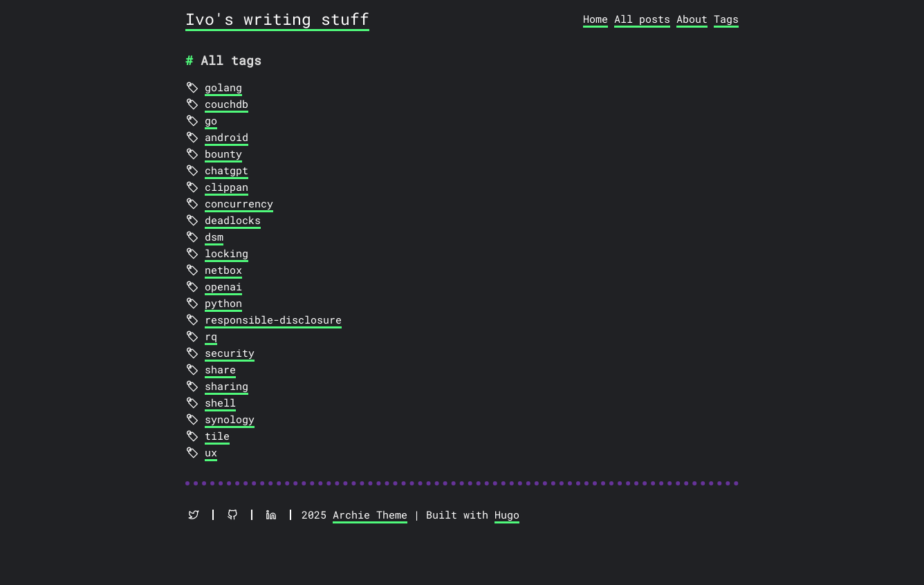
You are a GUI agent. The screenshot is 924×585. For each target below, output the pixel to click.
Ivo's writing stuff (277, 19)
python (223, 303)
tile (217, 436)
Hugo (507, 514)
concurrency (239, 203)
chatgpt (227, 170)
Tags (726, 19)
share (220, 369)
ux (211, 452)
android (227, 137)
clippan (227, 187)
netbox (223, 270)
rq (211, 336)
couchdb (227, 104)
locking (227, 253)
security (230, 353)
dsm (214, 236)
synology (230, 419)
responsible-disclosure (273, 319)
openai (223, 286)
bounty (223, 154)
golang (223, 87)
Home (595, 19)
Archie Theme (370, 514)
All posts (642, 19)
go (211, 120)
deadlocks (233, 220)
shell (220, 402)
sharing (227, 386)
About (692, 19)
